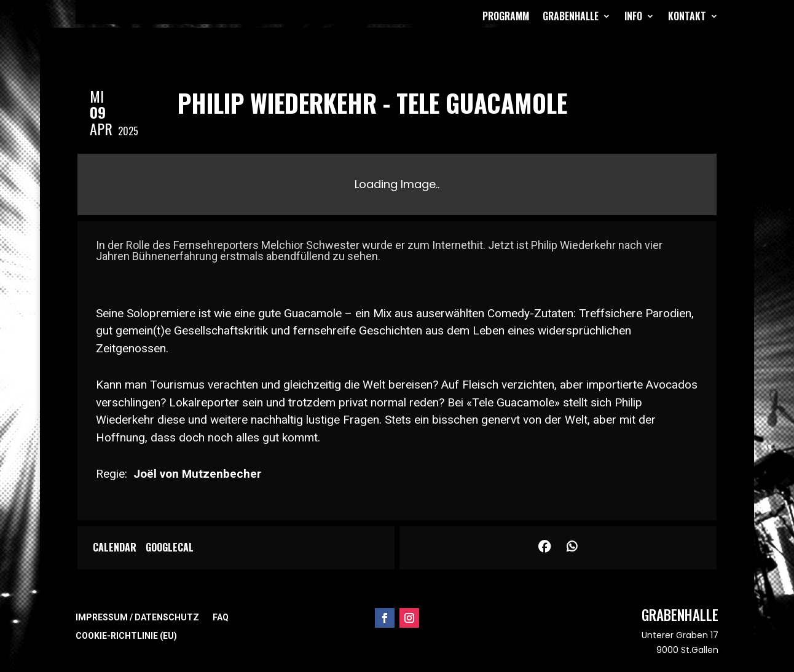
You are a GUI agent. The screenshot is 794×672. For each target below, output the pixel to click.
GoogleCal (170, 548)
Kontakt (687, 16)
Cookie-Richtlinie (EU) (126, 636)
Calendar (115, 548)
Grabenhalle (571, 16)
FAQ (221, 618)
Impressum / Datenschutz (137, 618)
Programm (506, 16)
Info (633, 16)
